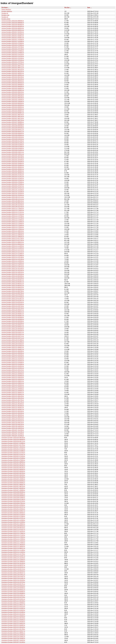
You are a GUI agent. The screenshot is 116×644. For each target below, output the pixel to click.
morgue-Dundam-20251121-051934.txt (13, 406)
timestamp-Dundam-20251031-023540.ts (13, 505)
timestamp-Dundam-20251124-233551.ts (13, 637)
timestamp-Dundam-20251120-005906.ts (13, 593)
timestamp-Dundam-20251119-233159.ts (13, 580)
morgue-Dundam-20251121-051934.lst (13, 404)
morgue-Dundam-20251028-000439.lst (13, 126)
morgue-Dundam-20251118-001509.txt (13, 278)
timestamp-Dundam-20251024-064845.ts (13, 483)
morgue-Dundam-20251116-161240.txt (13, 270)
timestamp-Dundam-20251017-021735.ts (13, 445)
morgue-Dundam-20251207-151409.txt (13, 436)
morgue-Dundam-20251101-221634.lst (13, 193)
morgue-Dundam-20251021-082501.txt (13, 75)
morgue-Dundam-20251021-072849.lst (13, 43)
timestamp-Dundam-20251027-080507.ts (13, 485)
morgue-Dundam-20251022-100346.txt (13, 102)
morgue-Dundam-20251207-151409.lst (13, 434)
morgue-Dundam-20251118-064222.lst (13, 287)
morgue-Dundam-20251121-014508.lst (13, 362)
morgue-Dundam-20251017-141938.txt (13, 41)
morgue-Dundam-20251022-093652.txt (13, 90)
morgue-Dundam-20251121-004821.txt (13, 349)
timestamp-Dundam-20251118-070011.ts (13, 575)
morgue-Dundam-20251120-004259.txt (13, 331)
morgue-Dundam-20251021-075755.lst (13, 62)
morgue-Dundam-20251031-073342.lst (13, 179)
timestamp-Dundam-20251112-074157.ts (13, 530)
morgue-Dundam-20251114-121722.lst (13, 250)
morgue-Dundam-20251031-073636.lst (13, 182)
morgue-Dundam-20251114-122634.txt (13, 263)
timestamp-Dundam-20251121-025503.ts (13, 616)
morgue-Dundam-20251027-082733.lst (13, 118)
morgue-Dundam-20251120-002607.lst (13, 314)
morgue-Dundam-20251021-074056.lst (13, 51)
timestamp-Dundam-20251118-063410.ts (13, 571)
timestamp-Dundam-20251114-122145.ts (13, 558)
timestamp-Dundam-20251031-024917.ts (13, 511)
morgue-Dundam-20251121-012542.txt (13, 361)
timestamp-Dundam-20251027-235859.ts (13, 490)
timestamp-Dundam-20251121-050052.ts (13, 625)
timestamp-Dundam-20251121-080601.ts (13, 633)
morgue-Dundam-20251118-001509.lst (13, 276)
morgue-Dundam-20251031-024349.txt (13, 162)
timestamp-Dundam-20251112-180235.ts (13, 545)
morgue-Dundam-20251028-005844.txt (13, 135)
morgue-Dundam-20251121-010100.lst (13, 355)
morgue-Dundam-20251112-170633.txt (13, 210)
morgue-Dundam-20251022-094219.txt (13, 94)
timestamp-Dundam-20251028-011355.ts (13, 500)
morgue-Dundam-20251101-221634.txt (13, 195)
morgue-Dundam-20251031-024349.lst (13, 160)
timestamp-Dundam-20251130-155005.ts (13, 638)
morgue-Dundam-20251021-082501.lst (13, 73)
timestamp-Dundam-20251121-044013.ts (13, 623)
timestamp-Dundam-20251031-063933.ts (13, 513)
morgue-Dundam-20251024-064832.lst (13, 107)
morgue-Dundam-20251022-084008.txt (13, 86)
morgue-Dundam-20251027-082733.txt (13, 120)
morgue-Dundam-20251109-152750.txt (13, 207)
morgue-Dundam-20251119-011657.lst (13, 299)
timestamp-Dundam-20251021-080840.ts (13, 462)
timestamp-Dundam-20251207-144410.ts (13, 640)
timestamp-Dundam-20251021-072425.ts (13, 449)
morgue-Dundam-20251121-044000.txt (13, 391)
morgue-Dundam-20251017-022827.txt (13, 38)
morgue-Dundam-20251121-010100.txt (13, 357)
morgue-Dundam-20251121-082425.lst (13, 415)
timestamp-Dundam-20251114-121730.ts (13, 554)
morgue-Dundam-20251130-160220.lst (13, 426)
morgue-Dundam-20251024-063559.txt (13, 105)
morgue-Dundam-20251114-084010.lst (13, 242)
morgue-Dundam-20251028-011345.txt (13, 143)
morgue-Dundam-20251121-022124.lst (13, 370)
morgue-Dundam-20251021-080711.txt (13, 68)
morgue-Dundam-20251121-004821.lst (13, 347)
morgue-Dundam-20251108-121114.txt (13, 199)
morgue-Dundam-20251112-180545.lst (13, 235)
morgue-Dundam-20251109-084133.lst (13, 201)
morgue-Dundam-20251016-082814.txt (13, 30)
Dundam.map (5, 15)
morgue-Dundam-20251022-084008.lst (13, 85)
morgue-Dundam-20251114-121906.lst (13, 254)
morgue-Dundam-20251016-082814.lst (13, 28)
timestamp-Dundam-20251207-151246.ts (13, 642)
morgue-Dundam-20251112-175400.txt (13, 225)
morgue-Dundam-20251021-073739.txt (13, 49)
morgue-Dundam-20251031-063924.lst (13, 171)
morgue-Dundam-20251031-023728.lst (13, 156)
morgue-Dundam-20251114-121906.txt (13, 255)
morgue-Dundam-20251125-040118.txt (13, 424)
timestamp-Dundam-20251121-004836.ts (13, 603)
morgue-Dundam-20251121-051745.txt (13, 402)
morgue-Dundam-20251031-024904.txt (13, 165)
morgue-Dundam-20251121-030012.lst (13, 381)
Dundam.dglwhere (7, 11)
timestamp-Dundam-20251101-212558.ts (13, 520)
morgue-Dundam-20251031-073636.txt (13, 184)
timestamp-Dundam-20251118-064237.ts (13, 573)
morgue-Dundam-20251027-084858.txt (13, 124)
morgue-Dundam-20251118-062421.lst (13, 284)
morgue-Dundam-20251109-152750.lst (13, 205)
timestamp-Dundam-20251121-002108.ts (13, 601)
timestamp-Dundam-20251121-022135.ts (13, 614)
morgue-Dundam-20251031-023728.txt (13, 158)
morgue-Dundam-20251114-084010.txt (13, 244)
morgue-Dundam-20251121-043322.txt (13, 387)
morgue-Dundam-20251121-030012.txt (13, 383)
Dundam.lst (5, 13)
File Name (5, 7)
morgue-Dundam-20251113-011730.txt (13, 240)
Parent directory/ (6, 10)
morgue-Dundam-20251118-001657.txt (13, 282)
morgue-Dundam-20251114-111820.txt (13, 248)
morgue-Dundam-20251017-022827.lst (13, 36)
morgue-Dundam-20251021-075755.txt (13, 64)
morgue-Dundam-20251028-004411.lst (13, 130)
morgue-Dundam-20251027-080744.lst (13, 115)
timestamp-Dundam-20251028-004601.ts (13, 494)
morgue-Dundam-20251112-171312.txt (13, 214)
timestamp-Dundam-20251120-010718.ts (13, 597)
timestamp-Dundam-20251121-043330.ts (13, 622)
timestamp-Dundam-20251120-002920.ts (13, 588)
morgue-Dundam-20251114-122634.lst (13, 261)
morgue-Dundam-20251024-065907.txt (13, 113)
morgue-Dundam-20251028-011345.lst (13, 141)
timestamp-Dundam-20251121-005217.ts (13, 605)
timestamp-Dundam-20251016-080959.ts (13, 439)
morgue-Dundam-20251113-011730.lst (13, 239)
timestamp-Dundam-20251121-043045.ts (13, 620)
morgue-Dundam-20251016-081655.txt (13, 26)
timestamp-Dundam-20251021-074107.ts (13, 454)
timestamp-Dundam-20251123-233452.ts (13, 635)
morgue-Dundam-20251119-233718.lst (13, 306)
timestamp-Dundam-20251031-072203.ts (13, 515)
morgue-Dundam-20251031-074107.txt (13, 188)
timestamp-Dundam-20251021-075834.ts (13, 460)
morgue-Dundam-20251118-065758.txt (13, 293)
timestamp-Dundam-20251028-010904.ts (13, 498)
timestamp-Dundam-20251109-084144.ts (13, 528)
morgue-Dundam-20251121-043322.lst (13, 385)
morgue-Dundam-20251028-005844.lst (13, 133)
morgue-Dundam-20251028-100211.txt (13, 154)
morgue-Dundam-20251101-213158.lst (13, 190)
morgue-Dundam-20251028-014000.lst (13, 148)
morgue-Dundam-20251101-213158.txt (13, 192)
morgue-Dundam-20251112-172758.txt (13, 218)
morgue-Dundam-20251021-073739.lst (13, 47)
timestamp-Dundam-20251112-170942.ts (13, 533)
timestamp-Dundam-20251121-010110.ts (13, 607)
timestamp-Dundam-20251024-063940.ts (13, 481)
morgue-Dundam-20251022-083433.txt (13, 83)
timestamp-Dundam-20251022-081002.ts (13, 466)
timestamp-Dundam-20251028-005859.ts (13, 496)
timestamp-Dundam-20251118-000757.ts (13, 565)
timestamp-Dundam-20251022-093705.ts (13, 473)
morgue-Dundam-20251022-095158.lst (13, 96)
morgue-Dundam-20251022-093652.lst (13, 88)
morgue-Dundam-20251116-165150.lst (13, 272)
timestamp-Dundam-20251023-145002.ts (13, 479)
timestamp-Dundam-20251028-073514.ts (13, 503)
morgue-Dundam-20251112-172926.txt (13, 222)
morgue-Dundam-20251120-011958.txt (13, 342)
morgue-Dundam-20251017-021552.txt (13, 34)
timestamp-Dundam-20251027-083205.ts (13, 488)
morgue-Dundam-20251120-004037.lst (13, 325)
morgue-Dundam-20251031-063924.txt (13, 173)
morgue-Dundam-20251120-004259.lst (13, 329)
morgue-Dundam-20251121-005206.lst (13, 351)
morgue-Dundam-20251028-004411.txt (13, 132)
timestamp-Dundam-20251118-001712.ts (13, 569)
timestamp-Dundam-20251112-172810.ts (13, 537)
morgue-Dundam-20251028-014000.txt (13, 150)
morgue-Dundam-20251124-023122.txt (13, 421)
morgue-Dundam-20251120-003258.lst (13, 321)
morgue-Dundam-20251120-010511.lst (13, 332)
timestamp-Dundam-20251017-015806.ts (13, 443)
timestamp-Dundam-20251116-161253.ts (13, 563)
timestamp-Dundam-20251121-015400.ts (13, 612)
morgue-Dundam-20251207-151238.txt (13, 432)
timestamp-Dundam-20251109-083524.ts (13, 526)
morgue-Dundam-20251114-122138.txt (13, 259)
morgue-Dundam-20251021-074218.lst (13, 55)
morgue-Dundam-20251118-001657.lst (13, 280)
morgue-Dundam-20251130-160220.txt (13, 428)
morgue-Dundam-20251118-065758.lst (13, 291)
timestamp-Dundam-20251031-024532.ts (13, 509)
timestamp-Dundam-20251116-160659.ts (13, 562)
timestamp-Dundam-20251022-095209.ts (13, 477)
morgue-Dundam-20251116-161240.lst (13, 269)
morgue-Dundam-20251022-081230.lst (13, 77)
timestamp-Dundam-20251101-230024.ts (13, 524)
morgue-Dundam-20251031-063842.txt (13, 169)
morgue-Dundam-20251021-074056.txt (13, 53)
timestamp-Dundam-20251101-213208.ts (13, 522)
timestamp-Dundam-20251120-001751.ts (13, 584)
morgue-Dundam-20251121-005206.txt (13, 353)
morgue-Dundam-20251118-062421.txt (13, 285)
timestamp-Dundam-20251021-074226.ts (13, 456)
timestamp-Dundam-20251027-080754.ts (13, 486)
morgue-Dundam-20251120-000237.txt (13, 312)
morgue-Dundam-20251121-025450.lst (13, 374)
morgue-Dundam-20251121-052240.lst (13, 411)
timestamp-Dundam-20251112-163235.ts (13, 531)
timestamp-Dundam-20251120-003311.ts (13, 590)
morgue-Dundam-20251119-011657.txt (13, 301)
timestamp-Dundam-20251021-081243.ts (13, 464)
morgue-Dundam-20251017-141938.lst (13, 40)
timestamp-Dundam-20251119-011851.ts (13, 578)
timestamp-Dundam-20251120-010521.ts (13, 595)
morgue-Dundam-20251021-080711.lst (13, 66)
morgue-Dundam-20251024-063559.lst (13, 103)
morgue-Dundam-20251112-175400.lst (13, 224)
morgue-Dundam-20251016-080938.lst (13, 21)
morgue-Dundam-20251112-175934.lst (13, 227)
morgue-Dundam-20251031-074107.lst (13, 186)
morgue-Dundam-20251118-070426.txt (13, 297)
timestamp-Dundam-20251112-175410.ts (13, 541)
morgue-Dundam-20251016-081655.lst (13, 24)
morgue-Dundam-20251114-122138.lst (13, 257)
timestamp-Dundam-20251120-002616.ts (13, 586)
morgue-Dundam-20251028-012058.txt (13, 147)
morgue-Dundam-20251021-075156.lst (13, 58)
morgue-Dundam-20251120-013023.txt (13, 346)
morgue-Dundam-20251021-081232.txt (13, 71)
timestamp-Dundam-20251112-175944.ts (13, 543)
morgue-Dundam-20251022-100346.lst (13, 100)
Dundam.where (6, 19)
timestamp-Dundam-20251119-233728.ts (13, 582)
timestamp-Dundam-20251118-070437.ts (13, 577)
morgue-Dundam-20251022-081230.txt (13, 79)
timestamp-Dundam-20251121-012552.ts (13, 608)
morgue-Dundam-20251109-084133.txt (13, 203)
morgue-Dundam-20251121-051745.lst (13, 400)
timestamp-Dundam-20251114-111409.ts (13, 550)
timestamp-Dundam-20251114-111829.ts (13, 552)
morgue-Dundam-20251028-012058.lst (13, 145)
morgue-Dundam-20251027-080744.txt (13, 116)
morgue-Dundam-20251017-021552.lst (13, 32)
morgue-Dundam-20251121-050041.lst (13, 393)
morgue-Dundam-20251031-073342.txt (13, 180)
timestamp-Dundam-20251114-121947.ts (13, 556)
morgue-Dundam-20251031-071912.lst (13, 175)
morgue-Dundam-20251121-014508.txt (13, 364)
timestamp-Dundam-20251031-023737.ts (13, 507)
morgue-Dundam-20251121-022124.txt (13, 372)
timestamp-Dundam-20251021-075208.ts (13, 458)
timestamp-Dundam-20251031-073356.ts (13, 516)
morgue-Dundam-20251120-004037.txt (13, 327)
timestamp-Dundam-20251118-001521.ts (13, 567)
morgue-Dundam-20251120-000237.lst (13, 310)
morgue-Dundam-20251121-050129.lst (13, 396)
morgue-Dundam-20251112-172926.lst (13, 220)
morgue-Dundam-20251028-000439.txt (13, 128)
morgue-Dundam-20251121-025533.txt (13, 379)
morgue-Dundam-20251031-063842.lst (13, 167)
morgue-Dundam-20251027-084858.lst (13, 122)
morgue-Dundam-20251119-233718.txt (13, 308)
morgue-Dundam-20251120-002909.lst (13, 317)
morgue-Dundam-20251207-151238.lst (13, 430)
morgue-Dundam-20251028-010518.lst (13, 137)
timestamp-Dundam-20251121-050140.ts (13, 627)
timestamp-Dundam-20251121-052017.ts (13, 631)
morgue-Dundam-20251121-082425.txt (13, 417)
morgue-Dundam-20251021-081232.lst (13, 70)
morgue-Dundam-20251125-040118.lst (13, 423)
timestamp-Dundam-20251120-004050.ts (13, 592)
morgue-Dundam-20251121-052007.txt (13, 409)
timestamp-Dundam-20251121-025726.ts (13, 618)
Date (89, 7)
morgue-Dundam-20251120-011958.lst (13, 340)
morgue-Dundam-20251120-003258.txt (13, 323)
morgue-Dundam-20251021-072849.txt (13, 45)
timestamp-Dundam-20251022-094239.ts (13, 475)
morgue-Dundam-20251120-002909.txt (13, 319)
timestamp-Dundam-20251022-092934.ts (13, 471)
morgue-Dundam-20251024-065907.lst (13, 111)
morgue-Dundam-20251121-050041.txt (13, 394)
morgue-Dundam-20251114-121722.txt (13, 252)
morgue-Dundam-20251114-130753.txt (13, 267)
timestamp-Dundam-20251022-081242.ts (13, 468)
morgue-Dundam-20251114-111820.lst (13, 246)
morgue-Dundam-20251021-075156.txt (13, 60)
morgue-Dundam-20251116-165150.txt (13, 274)
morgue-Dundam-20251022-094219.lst (13, 92)
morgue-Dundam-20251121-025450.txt (13, 376)
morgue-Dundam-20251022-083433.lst (13, 81)
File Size (67, 7)
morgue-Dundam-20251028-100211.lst (13, 152)
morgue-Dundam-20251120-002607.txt (13, 316)
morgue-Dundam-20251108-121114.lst (13, 197)
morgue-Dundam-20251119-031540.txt (13, 304)
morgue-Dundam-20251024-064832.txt (13, 109)
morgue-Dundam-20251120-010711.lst (13, 336)
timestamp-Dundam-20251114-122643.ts (13, 560)
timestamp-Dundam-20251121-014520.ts (13, 610)
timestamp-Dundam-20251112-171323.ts (13, 535)
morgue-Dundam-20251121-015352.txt (13, 368)
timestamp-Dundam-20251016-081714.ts (13, 441)
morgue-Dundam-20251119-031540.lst (13, 302)
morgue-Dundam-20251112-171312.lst (13, 212)
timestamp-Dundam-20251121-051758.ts (13, 629)
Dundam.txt (5, 17)
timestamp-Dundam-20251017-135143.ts (13, 447)
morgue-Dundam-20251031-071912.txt (13, 177)
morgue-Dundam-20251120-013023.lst (13, 344)
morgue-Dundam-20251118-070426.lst (13, 295)
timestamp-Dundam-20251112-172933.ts (13, 539)
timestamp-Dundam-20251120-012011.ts (13, 599)
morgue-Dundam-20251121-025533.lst (13, 377)
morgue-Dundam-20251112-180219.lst (13, 231)
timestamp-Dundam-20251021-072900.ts (13, 451)
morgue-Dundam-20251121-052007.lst (13, 408)
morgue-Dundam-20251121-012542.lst (13, 359)
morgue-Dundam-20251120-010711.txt (13, 338)
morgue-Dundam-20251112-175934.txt (13, 229)
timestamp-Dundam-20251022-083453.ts (13, 470)
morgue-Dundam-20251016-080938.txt (13, 23)
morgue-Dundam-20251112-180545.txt (13, 237)
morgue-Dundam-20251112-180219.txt (13, 233)
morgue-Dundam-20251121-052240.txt (13, 413)
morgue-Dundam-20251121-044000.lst (13, 389)
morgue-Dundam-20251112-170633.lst (13, 209)
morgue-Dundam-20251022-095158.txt (13, 98)
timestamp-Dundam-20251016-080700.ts (13, 438)
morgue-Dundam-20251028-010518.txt (13, 139)
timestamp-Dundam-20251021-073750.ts (13, 453)
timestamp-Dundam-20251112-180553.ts (13, 546)
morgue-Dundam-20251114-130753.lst (13, 265)
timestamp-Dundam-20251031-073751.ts (13, 518)
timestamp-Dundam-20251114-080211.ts (13, 548)
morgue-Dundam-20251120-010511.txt (13, 334)
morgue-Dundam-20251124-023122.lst (13, 419)
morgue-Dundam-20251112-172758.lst (13, 216)
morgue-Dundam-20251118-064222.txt (13, 289)
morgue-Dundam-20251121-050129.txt (13, 398)
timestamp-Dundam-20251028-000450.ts (13, 492)
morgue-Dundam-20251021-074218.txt (13, 56)
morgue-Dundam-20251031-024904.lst (13, 163)
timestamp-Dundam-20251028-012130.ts (13, 501)
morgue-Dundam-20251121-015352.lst (13, 366)
